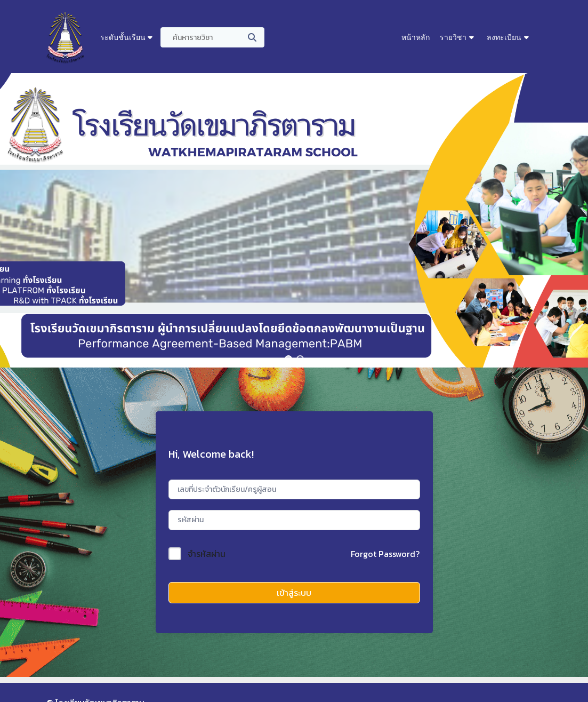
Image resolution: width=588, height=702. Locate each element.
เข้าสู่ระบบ (294, 593)
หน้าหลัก (416, 37)
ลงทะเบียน (504, 37)
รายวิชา (453, 37)
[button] (288, 359)
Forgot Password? (385, 554)
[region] (294, 220)
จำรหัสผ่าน (207, 554)
